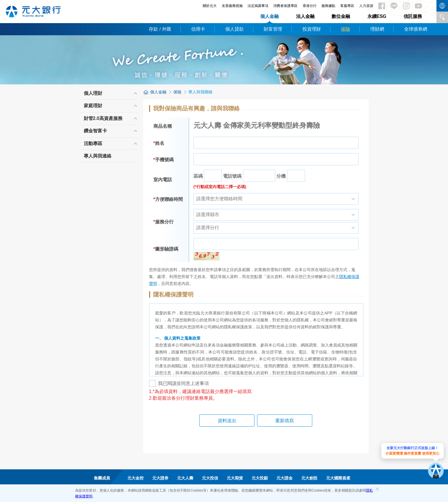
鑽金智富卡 (95, 131)
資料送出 (233, 421)
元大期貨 (235, 478)
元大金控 (135, 478)
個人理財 (93, 93)
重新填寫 (278, 421)
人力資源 (366, 6)
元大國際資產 (338, 478)
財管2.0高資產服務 (103, 118)
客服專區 (347, 6)
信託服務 (413, 16)
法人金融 (305, 16)
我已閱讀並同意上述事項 (179, 383)
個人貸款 (235, 29)
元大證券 (160, 478)
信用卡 (198, 29)
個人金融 (269, 16)
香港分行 (310, 6)
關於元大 (210, 6)
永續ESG (377, 16)
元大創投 (309, 478)
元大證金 (285, 478)
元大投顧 (260, 478)
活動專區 (93, 143)
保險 (345, 29)
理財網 (377, 29)
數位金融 (341, 16)
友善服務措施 (232, 6)
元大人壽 (185, 478)
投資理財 (312, 29)
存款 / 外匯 (160, 29)
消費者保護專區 (285, 6)
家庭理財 (93, 106)
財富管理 (273, 29)
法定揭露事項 (258, 6)
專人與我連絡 (98, 156)
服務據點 (328, 6)
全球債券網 (416, 29)
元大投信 (210, 478)
